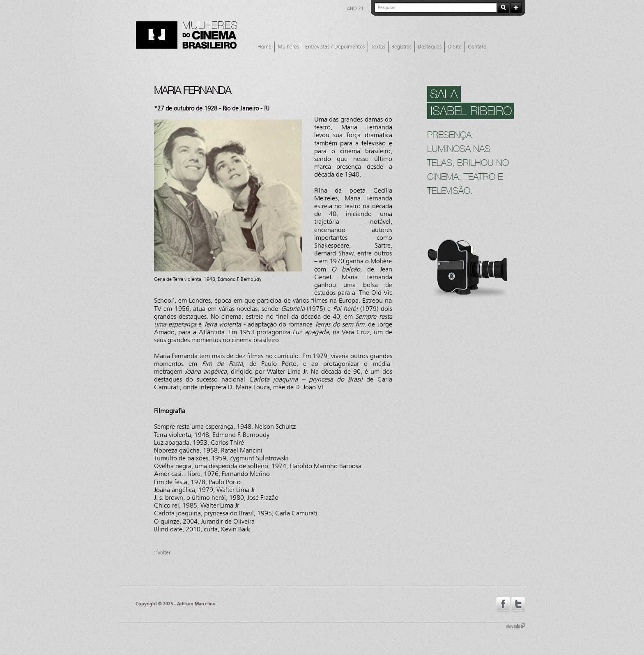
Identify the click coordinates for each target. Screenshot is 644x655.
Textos (378, 47)
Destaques (430, 47)
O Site (455, 47)
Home (264, 47)
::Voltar (162, 553)
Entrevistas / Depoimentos (335, 47)
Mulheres (288, 47)
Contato (477, 47)
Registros (401, 47)
